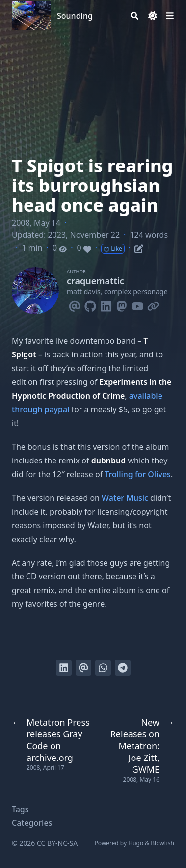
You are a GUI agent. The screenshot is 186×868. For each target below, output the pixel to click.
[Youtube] (137, 304)
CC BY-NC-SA (57, 843)
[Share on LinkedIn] (64, 668)
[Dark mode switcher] (153, 16)
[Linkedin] (106, 304)
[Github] (90, 304)
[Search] (134, 16)
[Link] (153, 304)
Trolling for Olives (137, 474)
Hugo (136, 843)
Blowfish (162, 843)
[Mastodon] (122, 304)
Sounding (75, 16)
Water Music (125, 498)
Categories (32, 823)
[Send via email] (83, 668)
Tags (20, 809)
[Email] (75, 304)
